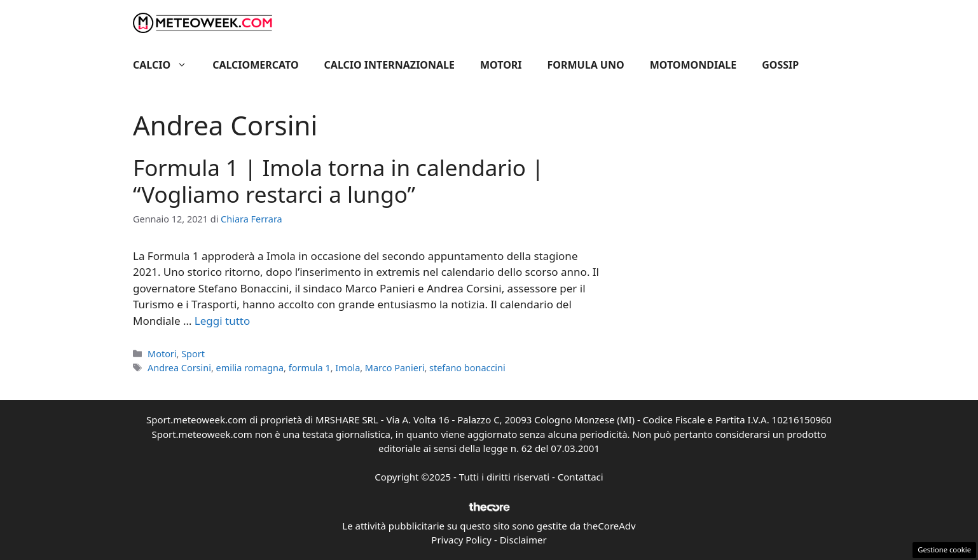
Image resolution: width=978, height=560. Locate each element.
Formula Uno (586, 65)
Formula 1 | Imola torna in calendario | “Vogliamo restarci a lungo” (338, 181)
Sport (193, 354)
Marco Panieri (395, 368)
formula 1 (310, 368)
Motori (501, 65)
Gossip (780, 65)
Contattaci (581, 477)
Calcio (166, 65)
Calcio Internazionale (389, 65)
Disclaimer (523, 540)
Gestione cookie (944, 550)
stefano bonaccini (467, 368)
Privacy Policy (461, 540)
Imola (348, 368)
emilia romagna (250, 368)
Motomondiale (693, 65)
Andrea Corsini (179, 368)
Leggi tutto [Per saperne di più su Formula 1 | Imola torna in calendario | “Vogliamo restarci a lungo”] (222, 321)
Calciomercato (255, 65)
